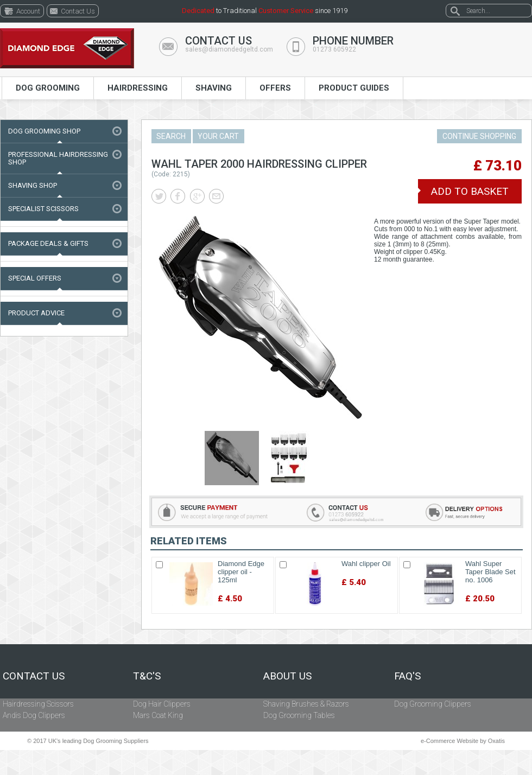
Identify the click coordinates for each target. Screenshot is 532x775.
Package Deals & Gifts (48, 243)
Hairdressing (138, 88)
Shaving (214, 88)
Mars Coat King (158, 715)
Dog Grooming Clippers (433, 704)
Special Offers (35, 278)
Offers (275, 88)
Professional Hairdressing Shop (58, 158)
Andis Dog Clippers (34, 715)
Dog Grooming (48, 88)
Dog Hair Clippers (162, 704)
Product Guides (354, 88)
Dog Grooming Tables (299, 715)
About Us (287, 676)
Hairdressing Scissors (38, 704)
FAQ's (407, 676)
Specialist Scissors (43, 209)
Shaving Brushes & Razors (306, 704)
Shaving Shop (33, 185)
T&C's (147, 676)
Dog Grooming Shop (44, 131)
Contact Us (34, 676)
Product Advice (36, 313)
